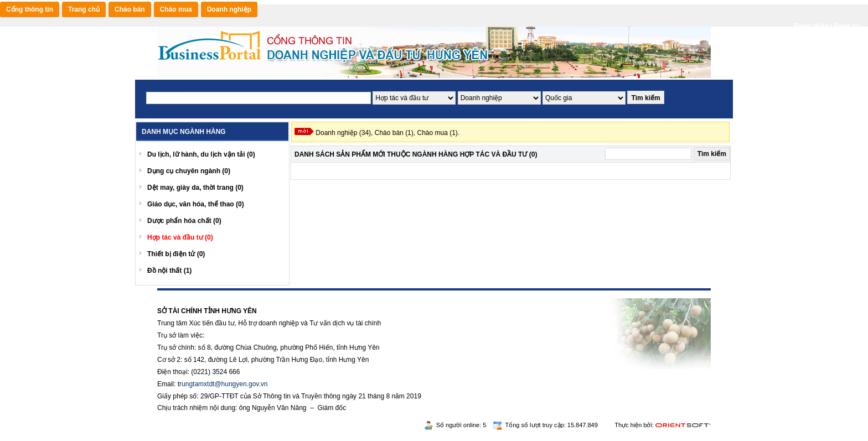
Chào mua (176, 9)
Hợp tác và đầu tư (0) (180, 237)
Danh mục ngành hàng (184, 132)
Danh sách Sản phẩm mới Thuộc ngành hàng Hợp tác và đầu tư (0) (416, 154)
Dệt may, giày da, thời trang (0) (195, 188)
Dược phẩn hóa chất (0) (184, 221)
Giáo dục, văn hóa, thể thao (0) (196, 204)
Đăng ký (847, 26)
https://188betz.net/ (185, 294)
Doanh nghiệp (229, 9)
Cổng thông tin (30, 9)
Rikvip (224, 294)
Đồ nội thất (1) (169, 271)
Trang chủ (84, 9)
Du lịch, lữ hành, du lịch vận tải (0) (201, 154)
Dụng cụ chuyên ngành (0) (189, 171)
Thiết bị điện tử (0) (176, 254)
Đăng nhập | (814, 26)
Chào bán (130, 9)
